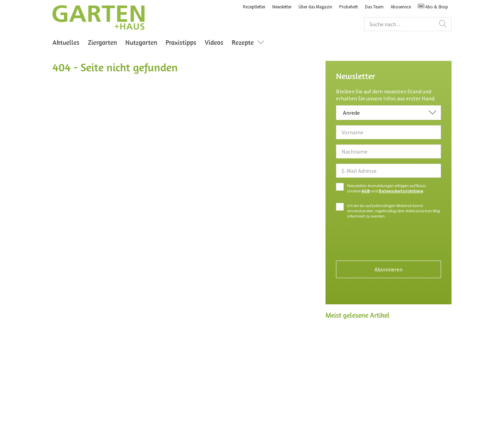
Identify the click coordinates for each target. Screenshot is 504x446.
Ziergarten (102, 42)
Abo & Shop (433, 7)
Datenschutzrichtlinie (401, 191)
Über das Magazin (315, 7)
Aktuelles (66, 42)
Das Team (374, 7)
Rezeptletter (254, 7)
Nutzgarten (141, 42)
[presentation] (388, 242)
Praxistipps (181, 42)
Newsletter (282, 7)
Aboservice (401, 7)
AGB (366, 191)
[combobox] (388, 113)
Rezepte (250, 43)
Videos (214, 42)
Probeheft (349, 7)
